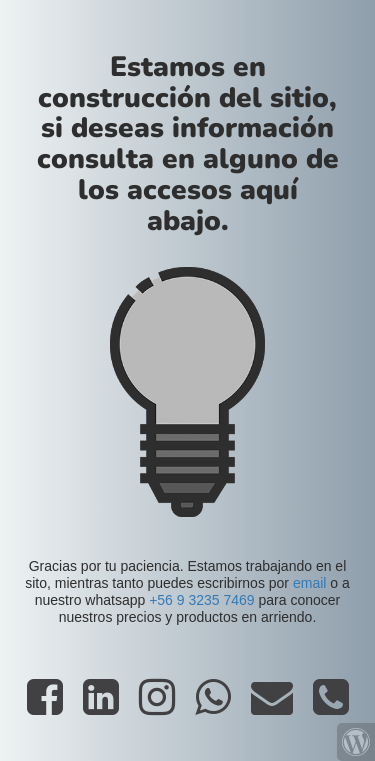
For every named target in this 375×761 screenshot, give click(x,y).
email (309, 583)
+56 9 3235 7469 (202, 600)
